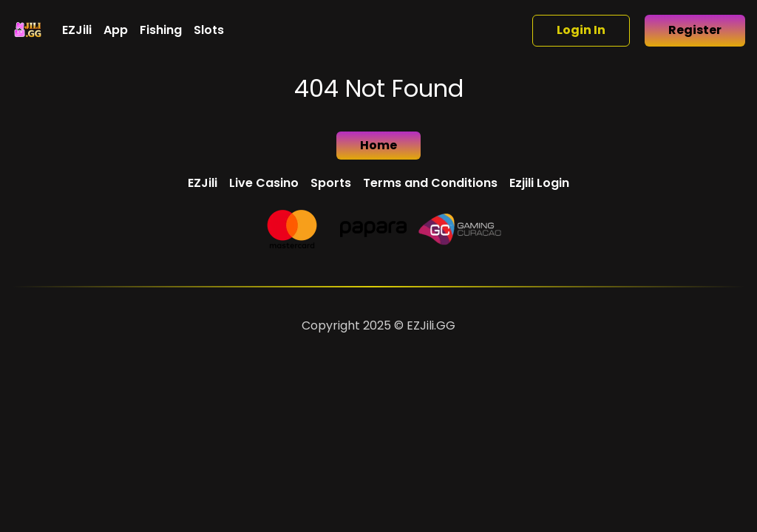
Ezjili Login (539, 183)
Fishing (161, 30)
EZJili (77, 30)
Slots (209, 30)
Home (378, 145)
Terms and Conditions (430, 183)
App (116, 30)
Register (695, 30)
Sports (331, 183)
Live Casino (264, 183)
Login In (581, 30)
